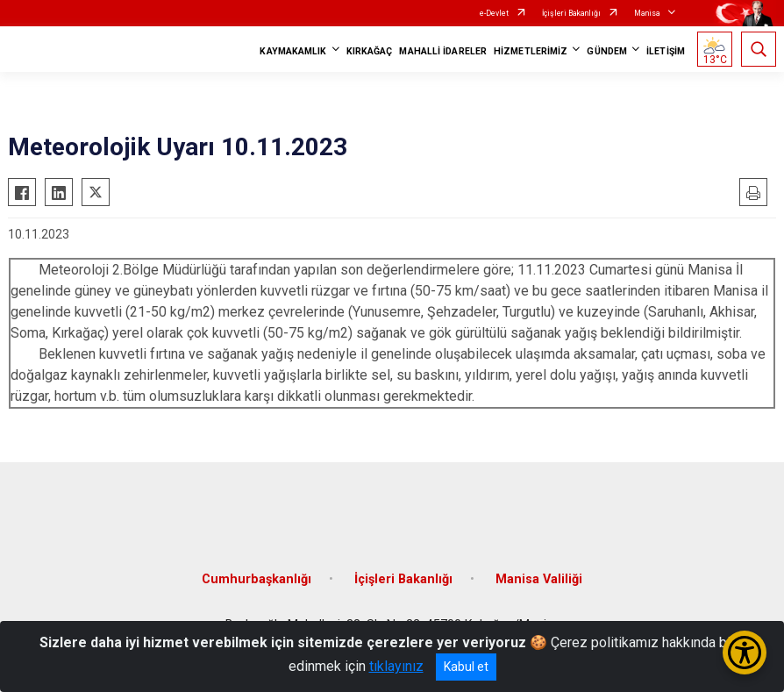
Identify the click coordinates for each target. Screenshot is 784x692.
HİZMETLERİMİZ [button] (531, 51)
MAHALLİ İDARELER (443, 51)
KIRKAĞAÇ (370, 51)
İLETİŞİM (666, 51)
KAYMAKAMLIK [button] (293, 51)
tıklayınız (396, 666)
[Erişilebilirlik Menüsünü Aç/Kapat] (745, 653)
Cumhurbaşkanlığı (257, 579)
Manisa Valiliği (539, 579)
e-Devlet (494, 13)
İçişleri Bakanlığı (571, 13)
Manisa (647, 13)
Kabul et (466, 667)
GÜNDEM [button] (607, 51)
